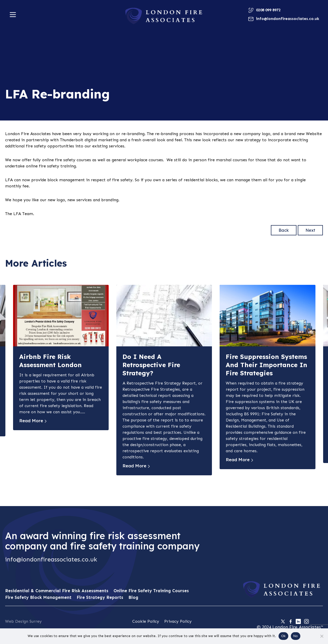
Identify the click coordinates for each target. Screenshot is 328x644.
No (296, 636)
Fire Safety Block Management (38, 597)
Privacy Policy (178, 621)
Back (284, 230)
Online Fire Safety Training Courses (151, 591)
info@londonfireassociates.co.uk (51, 559)
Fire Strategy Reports (100, 597)
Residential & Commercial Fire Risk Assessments (57, 591)
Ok (283, 636)
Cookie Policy (146, 621)
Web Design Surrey (23, 621)
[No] (322, 636)
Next (310, 230)
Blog (133, 597)
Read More (31, 421)
